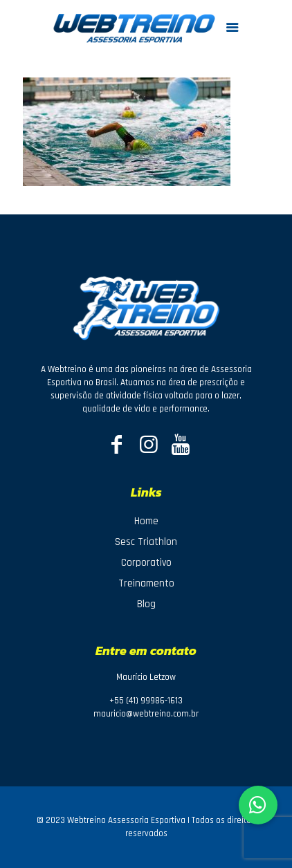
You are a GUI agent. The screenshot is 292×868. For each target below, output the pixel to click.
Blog (146, 604)
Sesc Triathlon (146, 542)
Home (146, 521)
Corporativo (146, 563)
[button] (258, 805)
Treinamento (146, 583)
